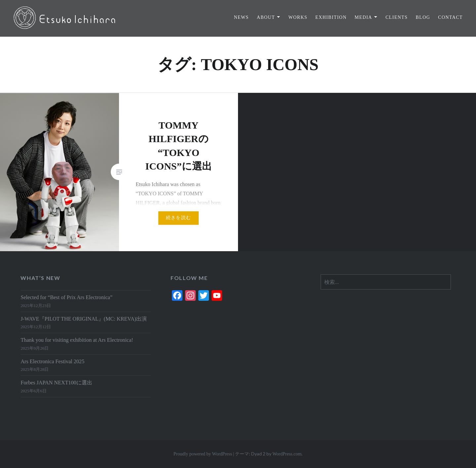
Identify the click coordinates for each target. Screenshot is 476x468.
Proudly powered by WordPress (203, 454)
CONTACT (450, 17)
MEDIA (363, 17)
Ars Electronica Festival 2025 (52, 362)
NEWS (241, 17)
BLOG (423, 17)
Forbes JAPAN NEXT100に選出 (56, 383)
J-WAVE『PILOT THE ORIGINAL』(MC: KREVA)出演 (84, 319)
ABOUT (266, 17)
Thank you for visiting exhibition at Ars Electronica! (77, 340)
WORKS (298, 17)
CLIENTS (397, 17)
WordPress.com (287, 454)
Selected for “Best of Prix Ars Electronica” (66, 297)
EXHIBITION (331, 17)
